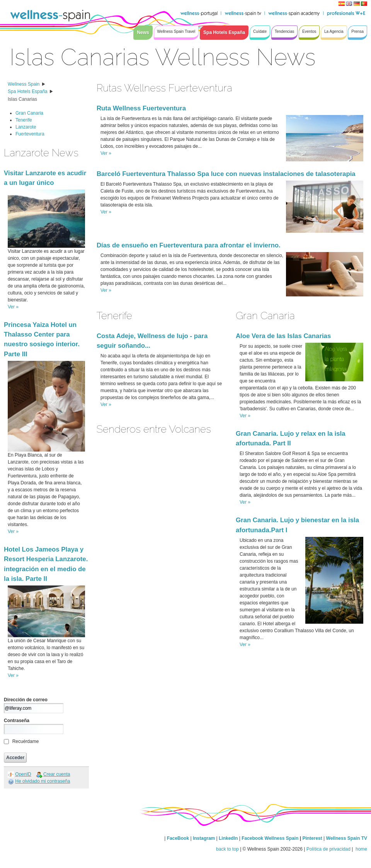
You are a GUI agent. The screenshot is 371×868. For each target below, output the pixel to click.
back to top (227, 849)
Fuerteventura (30, 134)
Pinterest (313, 838)
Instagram (204, 838)
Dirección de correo (26, 700)
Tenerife (24, 120)
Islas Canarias (22, 99)
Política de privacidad (328, 849)
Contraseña (17, 721)
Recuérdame (26, 741)
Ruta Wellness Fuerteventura (141, 108)
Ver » (13, 307)
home (361, 849)
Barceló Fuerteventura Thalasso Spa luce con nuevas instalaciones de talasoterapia (226, 174)
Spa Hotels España (28, 91)
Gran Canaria (29, 113)
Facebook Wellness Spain (270, 838)
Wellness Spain (24, 84)
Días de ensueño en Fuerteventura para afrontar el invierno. (189, 245)
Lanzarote (26, 127)
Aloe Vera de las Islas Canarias (283, 336)
